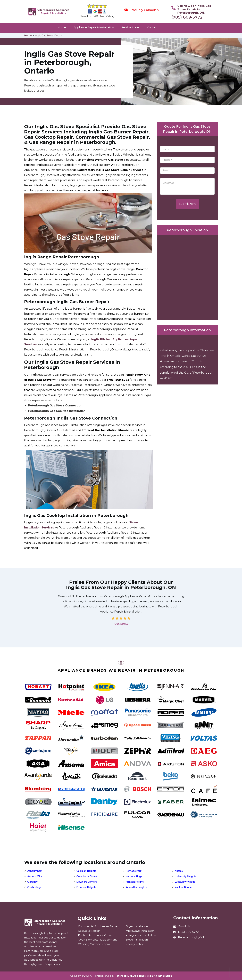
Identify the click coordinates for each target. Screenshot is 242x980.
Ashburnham (35, 871)
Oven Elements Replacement (97, 940)
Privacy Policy (134, 944)
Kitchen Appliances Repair (95, 935)
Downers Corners (87, 882)
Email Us (184, 926)
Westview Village (185, 882)
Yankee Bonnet (184, 887)
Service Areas (131, 27)
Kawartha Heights (136, 887)
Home (62, 27)
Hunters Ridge (134, 877)
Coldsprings (34, 887)
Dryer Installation (137, 926)
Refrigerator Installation (141, 935)
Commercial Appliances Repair (98, 926)
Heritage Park (134, 871)
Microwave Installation (140, 931)
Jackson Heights (135, 882)
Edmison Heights (86, 887)
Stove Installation (137, 940)
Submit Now (187, 204)
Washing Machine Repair (94, 944)
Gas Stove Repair (89, 931)
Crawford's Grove (87, 877)
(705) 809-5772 (187, 17)
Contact (152, 27)
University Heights (186, 877)
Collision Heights (86, 871)
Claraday (32, 882)
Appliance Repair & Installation (94, 27)
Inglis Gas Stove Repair (48, 36)
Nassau (179, 871)
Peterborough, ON (191, 937)
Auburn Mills (35, 877)
